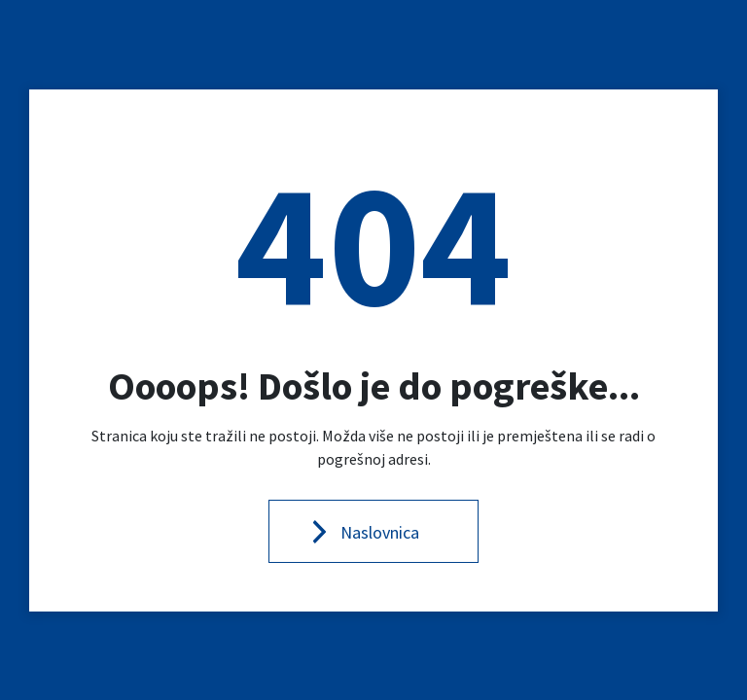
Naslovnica (380, 532)
